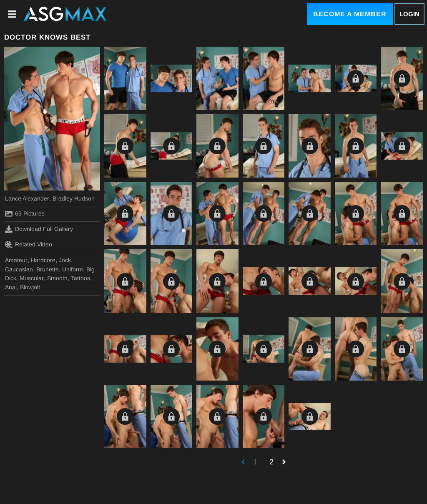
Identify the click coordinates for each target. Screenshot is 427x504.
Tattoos (80, 278)
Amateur (16, 260)
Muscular (32, 278)
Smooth (57, 278)
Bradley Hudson (74, 198)
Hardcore (43, 260)
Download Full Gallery (39, 229)
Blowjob (30, 287)
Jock (65, 260)
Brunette (48, 269)
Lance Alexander (27, 198)
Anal (11, 287)
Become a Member (350, 14)
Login (409, 14)
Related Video (29, 244)
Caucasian (19, 269)
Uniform (73, 269)
